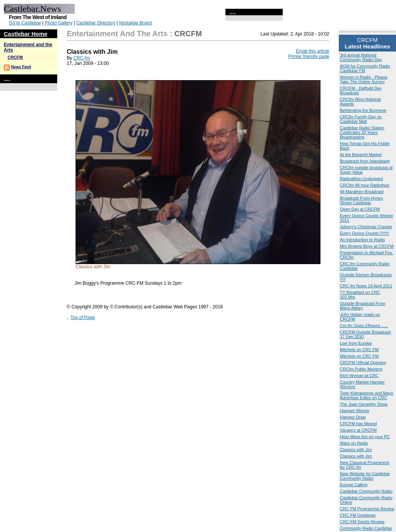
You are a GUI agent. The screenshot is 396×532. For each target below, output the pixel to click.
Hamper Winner (355, 411)
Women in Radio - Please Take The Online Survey (364, 79)
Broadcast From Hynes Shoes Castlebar (361, 200)
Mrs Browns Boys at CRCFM (367, 246)
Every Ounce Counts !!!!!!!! (365, 233)
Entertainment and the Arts (117, 34)
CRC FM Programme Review (367, 509)
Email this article (313, 51)
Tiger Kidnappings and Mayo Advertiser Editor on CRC (367, 395)
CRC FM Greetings (358, 515)
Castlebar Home (26, 34)
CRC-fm (81, 58)
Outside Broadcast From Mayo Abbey (363, 306)
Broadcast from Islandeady (365, 161)
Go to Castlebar (25, 23)
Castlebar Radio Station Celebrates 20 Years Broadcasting (362, 132)
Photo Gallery (59, 23)
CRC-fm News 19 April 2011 (366, 286)
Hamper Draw (353, 417)
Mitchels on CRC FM (359, 350)
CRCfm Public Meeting (361, 369)
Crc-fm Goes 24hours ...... (364, 326)
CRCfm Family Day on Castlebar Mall (361, 119)
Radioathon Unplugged (361, 179)
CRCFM (15, 57)
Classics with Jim (356, 450)
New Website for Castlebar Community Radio (365, 476)
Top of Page (83, 318)
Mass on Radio (354, 443)
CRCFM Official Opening (363, 363)
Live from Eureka (356, 343)
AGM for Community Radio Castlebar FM (365, 68)
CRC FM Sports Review (362, 522)
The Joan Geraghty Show (364, 404)
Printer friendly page (309, 56)
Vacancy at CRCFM (358, 430)
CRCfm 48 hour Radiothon (365, 185)
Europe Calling (354, 485)
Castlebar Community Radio (366, 491)
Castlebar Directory (96, 23)
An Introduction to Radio (362, 240)
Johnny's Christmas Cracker (366, 227)
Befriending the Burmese (363, 110)
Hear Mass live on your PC (365, 437)
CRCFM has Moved (358, 424)
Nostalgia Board (135, 23)
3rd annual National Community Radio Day (361, 57)
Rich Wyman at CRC (359, 376)
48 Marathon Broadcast (362, 192)
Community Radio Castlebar (366, 528)
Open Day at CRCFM (360, 209)
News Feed (21, 67)
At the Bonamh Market (361, 155)
